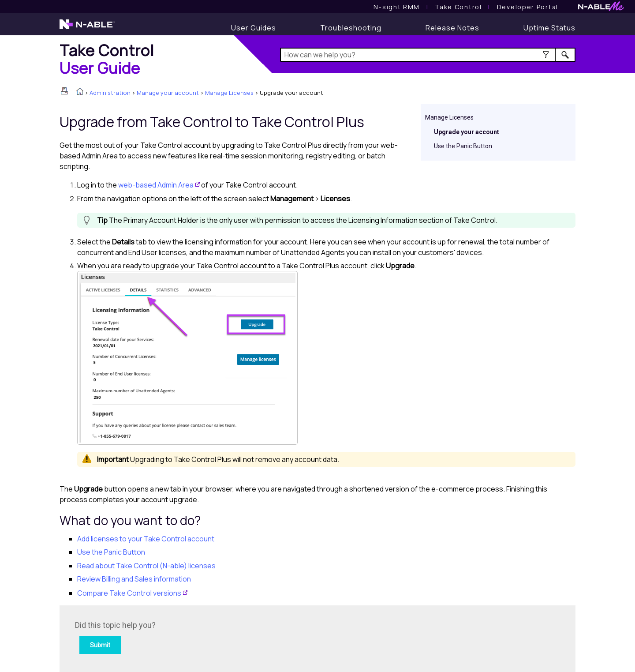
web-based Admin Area (156, 185)
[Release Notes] (452, 28)
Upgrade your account (467, 132)
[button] (546, 55)
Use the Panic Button (463, 146)
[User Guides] (254, 28)
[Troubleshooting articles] (351, 28)
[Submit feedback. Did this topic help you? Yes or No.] (194, 637)
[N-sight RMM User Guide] (397, 7)
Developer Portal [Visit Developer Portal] (528, 7)
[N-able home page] (87, 28)
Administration (110, 93)
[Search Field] (428, 55)
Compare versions (129, 593)
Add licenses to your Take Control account (146, 539)
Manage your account (168, 93)
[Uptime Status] (549, 28)
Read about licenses (146, 566)
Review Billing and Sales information (134, 579)
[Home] (107, 59)
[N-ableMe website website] (601, 9)
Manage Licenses (229, 93)
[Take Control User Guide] (458, 7)
